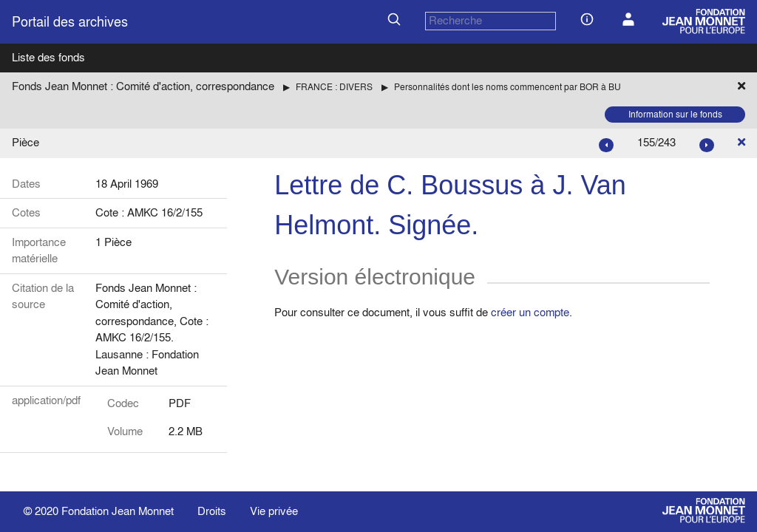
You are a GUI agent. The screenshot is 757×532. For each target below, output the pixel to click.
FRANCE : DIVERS (334, 87)
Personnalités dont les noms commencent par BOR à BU (508, 87)
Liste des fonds (48, 57)
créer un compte (530, 312)
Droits (212, 511)
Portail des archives (70, 22)
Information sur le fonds (675, 114)
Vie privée (274, 511)
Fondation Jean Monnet (118, 511)
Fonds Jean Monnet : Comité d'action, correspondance (143, 86)
